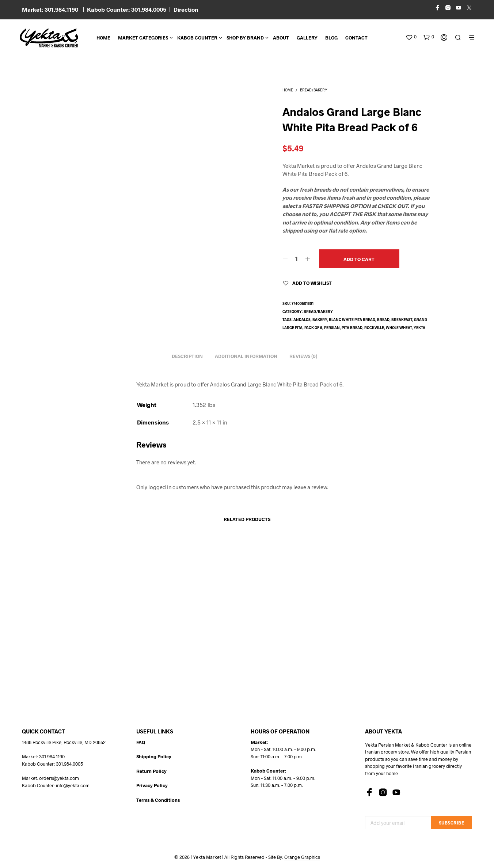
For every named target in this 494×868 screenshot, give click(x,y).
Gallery (307, 38)
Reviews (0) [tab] (303, 356)
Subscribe (452, 823)
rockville (374, 328)
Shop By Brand (245, 38)
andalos (302, 320)
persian (332, 328)
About (281, 38)
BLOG (331, 38)
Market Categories (143, 38)
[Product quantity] (297, 258)
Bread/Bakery (314, 90)
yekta (419, 328)
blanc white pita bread (352, 320)
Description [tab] (187, 356)
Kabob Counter (197, 38)
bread (383, 320)
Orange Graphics (302, 857)
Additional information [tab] (246, 356)
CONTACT (356, 38)
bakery (320, 320)
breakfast (402, 320)
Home (103, 38)
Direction (186, 9)
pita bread (352, 328)
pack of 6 (313, 328)
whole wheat (399, 328)
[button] (411, 37)
